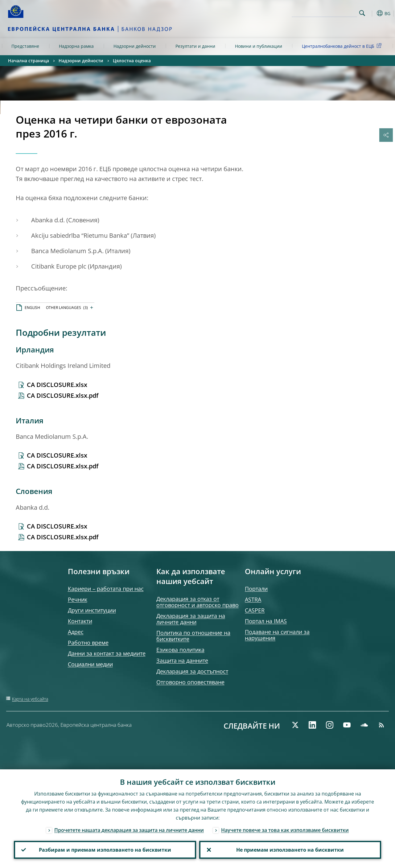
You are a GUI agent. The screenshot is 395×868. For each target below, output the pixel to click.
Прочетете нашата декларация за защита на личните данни (129, 830)
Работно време (88, 643)
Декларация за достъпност (192, 671)
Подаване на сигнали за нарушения (277, 635)
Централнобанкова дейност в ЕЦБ (343, 46)
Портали (256, 589)
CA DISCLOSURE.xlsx (57, 385)
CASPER (255, 610)
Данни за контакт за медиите (107, 653)
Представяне (25, 46)
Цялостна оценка (132, 61)
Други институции (92, 610)
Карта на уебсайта (30, 699)
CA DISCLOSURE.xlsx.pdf (63, 395)
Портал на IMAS (266, 621)
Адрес (76, 632)
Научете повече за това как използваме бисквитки (285, 830)
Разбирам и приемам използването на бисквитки (105, 850)
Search (362, 13)
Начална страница (29, 61)
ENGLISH (32, 308)
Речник (78, 599)
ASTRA (253, 599)
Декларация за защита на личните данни (191, 619)
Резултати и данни (195, 46)
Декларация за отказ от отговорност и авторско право (197, 602)
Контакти (80, 621)
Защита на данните (182, 660)
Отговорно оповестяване (190, 682)
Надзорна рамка (76, 46)
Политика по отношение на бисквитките (193, 636)
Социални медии (90, 664)
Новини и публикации (259, 46)
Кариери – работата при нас (106, 589)
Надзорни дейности (135, 46)
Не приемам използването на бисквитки (290, 850)
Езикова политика (180, 650)
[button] (372, 13)
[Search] (326, 12)
